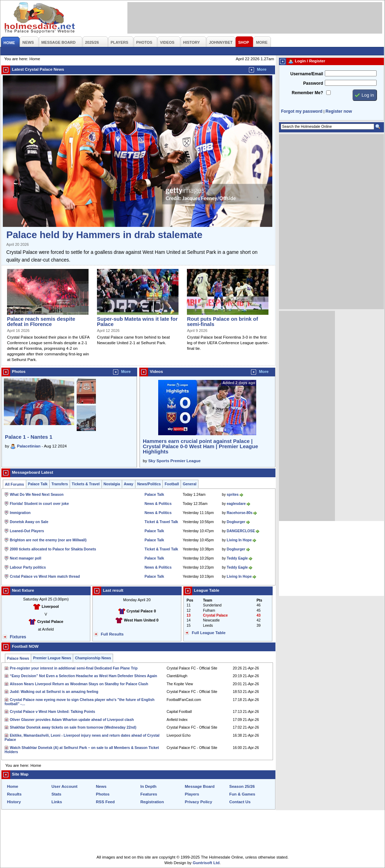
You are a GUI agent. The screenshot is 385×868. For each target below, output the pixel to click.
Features (149, 794)
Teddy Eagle (237, 558)
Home (13, 786)
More (262, 69)
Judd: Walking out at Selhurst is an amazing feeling (54, 692)
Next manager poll (26, 558)
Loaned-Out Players (27, 531)
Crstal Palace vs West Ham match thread (45, 577)
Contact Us (240, 802)
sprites (233, 495)
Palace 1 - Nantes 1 (29, 437)
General (190, 484)
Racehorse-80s (240, 513)
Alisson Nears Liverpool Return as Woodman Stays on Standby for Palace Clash (79, 684)
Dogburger (236, 522)
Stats (56, 794)
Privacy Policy (198, 802)
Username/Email (307, 74)
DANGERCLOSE (241, 531)
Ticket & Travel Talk (161, 522)
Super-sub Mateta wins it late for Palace (137, 321)
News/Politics (149, 484)
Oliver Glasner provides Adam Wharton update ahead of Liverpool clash (72, 720)
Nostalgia (112, 484)
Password (313, 83)
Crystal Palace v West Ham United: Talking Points (52, 712)
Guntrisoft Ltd (206, 863)
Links (57, 802)
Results (14, 794)
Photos (103, 794)
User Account (64, 786)
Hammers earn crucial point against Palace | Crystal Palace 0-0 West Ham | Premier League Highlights (200, 446)
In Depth (148, 786)
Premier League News (52, 658)
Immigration (20, 513)
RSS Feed (105, 802)
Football (172, 484)
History (14, 802)
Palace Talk (38, 484)
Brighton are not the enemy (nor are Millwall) (48, 540)
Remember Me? (307, 93)
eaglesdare (236, 504)
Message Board (200, 786)
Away (129, 484)
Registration (152, 802)
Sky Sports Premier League (174, 461)
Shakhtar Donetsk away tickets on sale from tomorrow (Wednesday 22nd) (73, 727)
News (101, 786)
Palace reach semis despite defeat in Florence (41, 321)
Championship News (93, 658)
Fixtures (18, 637)
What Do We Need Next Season (37, 495)
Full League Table (209, 633)
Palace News (18, 658)
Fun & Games (242, 794)
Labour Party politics (28, 567)
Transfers (60, 484)
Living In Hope (239, 540)
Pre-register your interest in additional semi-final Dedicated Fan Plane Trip (74, 668)
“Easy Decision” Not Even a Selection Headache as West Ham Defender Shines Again (83, 676)
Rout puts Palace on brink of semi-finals (222, 321)
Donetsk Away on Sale (29, 522)
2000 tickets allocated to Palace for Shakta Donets (53, 549)
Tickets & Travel (86, 484)
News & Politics (158, 504)
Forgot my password (302, 111)
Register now (339, 111)
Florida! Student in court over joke (39, 504)
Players (192, 794)
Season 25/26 (242, 786)
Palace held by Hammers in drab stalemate (104, 235)
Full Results (112, 634)
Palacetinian (29, 446)
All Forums (15, 484)
